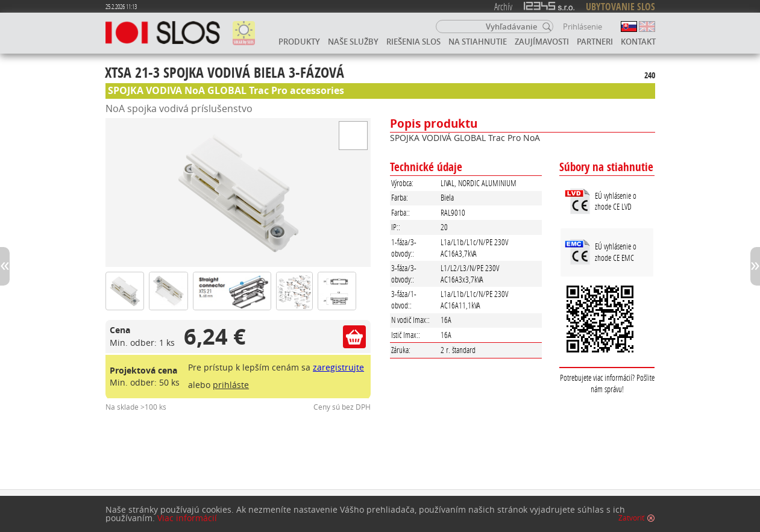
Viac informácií (187, 518)
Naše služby (353, 42)
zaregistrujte (338, 367)
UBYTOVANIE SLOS (620, 7)
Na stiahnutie (478, 42)
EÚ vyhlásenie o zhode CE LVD (616, 201)
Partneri (595, 42)
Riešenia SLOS (413, 42)
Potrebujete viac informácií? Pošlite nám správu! (607, 383)
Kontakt (638, 42)
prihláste (231, 385)
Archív (503, 6)
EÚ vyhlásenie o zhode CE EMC (616, 252)
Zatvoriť (631, 518)
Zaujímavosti (542, 42)
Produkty (299, 42)
